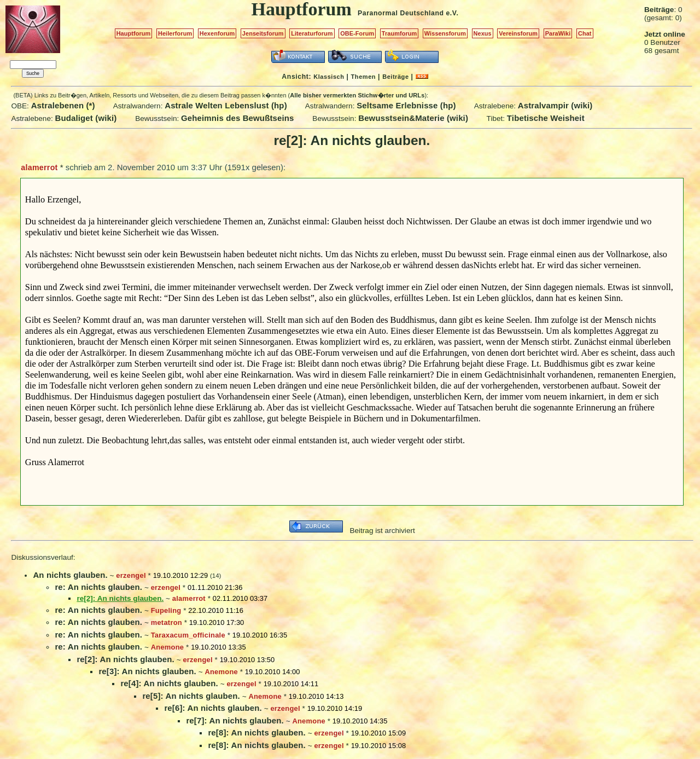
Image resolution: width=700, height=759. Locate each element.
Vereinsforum (518, 33)
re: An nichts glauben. (98, 587)
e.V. (452, 13)
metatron (167, 622)
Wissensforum (445, 33)
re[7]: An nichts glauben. (235, 720)
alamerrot (39, 167)
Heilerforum (175, 33)
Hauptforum (134, 33)
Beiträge (395, 77)
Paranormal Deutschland (401, 13)
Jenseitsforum (263, 33)
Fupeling (166, 610)
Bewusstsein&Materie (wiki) (413, 118)
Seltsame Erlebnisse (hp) (406, 105)
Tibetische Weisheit (546, 118)
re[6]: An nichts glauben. (213, 708)
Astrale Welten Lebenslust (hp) (226, 105)
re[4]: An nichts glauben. (169, 683)
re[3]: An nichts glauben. (147, 671)
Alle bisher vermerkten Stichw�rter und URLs (357, 95)
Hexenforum (217, 33)
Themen (363, 77)
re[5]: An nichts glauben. (191, 696)
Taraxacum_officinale (188, 635)
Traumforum (399, 33)
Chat (585, 33)
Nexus (483, 33)
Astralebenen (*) (63, 105)
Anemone (168, 647)
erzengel (131, 575)
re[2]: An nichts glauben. (125, 659)
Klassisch (329, 77)
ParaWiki (558, 33)
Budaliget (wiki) (86, 118)
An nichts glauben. (70, 575)
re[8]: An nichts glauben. (256, 732)
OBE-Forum (357, 33)
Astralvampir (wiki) (555, 105)
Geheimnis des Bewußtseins (238, 118)
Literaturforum (312, 33)
